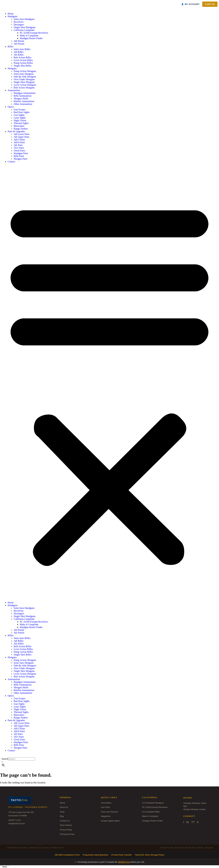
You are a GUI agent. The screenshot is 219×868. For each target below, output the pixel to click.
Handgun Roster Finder (31, 38)
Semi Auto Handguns (24, 19)
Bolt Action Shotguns (24, 88)
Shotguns (12, 68)
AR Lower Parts (22, 134)
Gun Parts (105, 807)
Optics (11, 107)
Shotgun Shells (21, 99)
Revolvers (19, 22)
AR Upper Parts (21, 137)
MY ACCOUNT (190, 4)
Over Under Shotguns (24, 79)
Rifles (10, 46)
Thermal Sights (21, 123)
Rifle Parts (19, 156)
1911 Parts (19, 148)
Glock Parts (19, 151)
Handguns (13, 16)
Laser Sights (20, 118)
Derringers (19, 25)
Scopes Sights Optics (110, 821)
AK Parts (18, 145)
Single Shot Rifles (23, 66)
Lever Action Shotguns (25, 85)
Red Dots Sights (22, 112)
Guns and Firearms (109, 812)
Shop (62, 812)
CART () (210, 4)
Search (5, 759)
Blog (62, 816)
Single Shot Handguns (25, 27)
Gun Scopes (20, 109)
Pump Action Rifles (23, 63)
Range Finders (21, 129)
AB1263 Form (124, 862)
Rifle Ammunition (23, 96)
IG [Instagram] (188, 822)
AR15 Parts (19, 140)
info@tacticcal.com (17, 823)
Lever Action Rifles (23, 60)
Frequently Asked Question (96, 855)
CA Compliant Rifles (151, 812)
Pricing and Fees (67, 834)
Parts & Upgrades (16, 131)
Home (11, 14)
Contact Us (65, 821)
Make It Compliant (29, 36)
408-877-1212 (15, 820)
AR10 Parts (19, 142)
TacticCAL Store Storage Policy (149, 855)
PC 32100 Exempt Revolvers (34, 33)
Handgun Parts (21, 153)
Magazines (106, 816)
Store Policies (66, 825)
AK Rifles (19, 55)
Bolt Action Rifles (23, 57)
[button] (109, 382)
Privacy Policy (66, 830)
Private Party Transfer (122, 855)
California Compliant (24, 30)
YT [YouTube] (193, 822)
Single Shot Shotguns (24, 82)
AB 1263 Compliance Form (67, 855)
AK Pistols (19, 44)
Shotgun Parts (20, 159)
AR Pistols (19, 41)
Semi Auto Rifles (22, 49)
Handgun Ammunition (25, 93)
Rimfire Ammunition (24, 101)
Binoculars (19, 126)
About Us (64, 807)
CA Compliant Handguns (153, 803)
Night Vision (20, 120)
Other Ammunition (23, 104)
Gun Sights (19, 115)
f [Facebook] (184, 822)
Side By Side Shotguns (25, 77)
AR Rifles (19, 52)
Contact (11, 162)
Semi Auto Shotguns (24, 74)
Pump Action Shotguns (25, 71)
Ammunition (14, 90)
